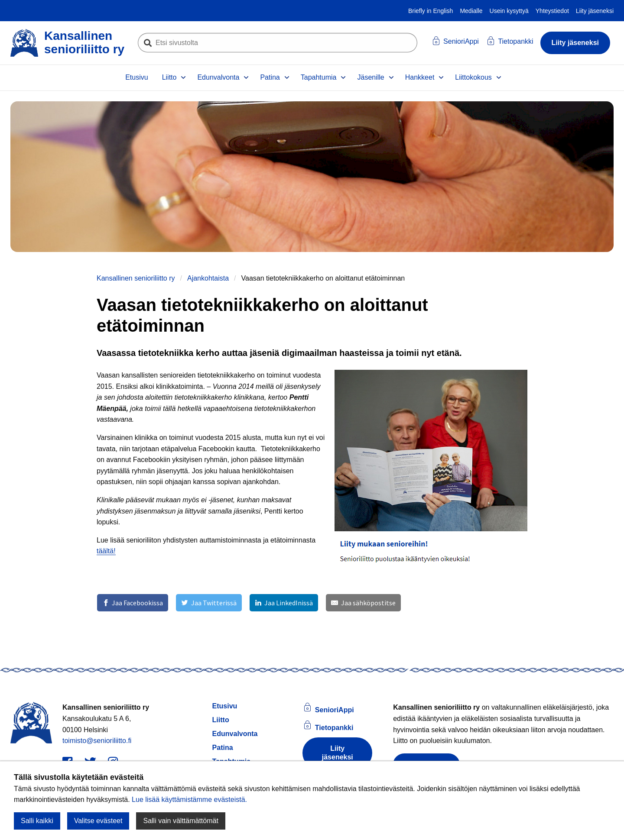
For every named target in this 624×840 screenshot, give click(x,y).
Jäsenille (370, 77)
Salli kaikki (37, 821)
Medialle (471, 11)
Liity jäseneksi (595, 11)
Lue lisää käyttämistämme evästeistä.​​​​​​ (189, 800)
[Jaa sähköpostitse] (363, 603)
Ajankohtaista (208, 278)
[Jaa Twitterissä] (209, 603)
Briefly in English (431, 11)
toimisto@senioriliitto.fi (97, 741)
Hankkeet (420, 77)
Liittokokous (473, 77)
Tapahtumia (319, 77)
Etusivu (136, 77)
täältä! (106, 551)
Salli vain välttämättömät (180, 821)
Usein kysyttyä (509, 11)
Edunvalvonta (218, 77)
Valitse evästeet (98, 821)
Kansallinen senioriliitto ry (136, 278)
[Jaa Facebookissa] (133, 603)
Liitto (169, 77)
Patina (270, 77)
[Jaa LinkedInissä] (284, 603)
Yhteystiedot (552, 11)
